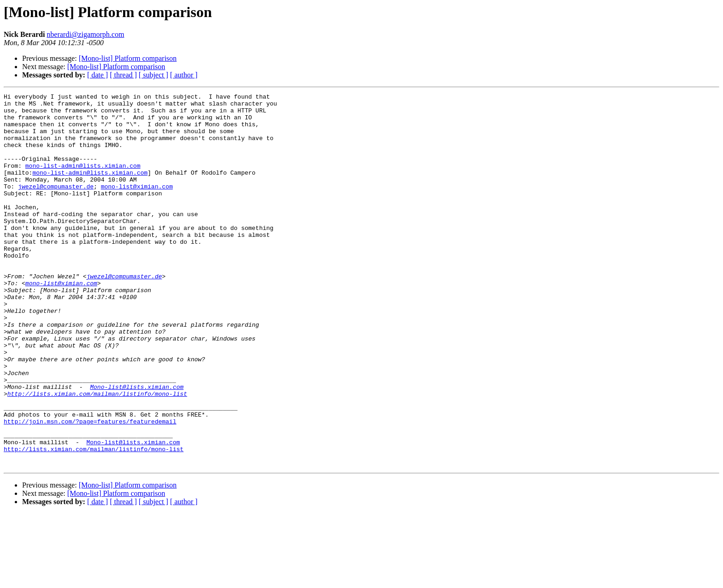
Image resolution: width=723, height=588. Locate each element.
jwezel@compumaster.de (56, 206)
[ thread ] (123, 75)
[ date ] (98, 75)
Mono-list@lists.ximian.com (137, 446)
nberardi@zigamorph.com (85, 34)
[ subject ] (154, 75)
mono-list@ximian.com (137, 206)
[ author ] (184, 75)
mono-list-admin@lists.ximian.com (83, 181)
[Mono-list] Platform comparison (128, 58)
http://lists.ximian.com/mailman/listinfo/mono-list (97, 454)
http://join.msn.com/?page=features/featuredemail (90, 488)
